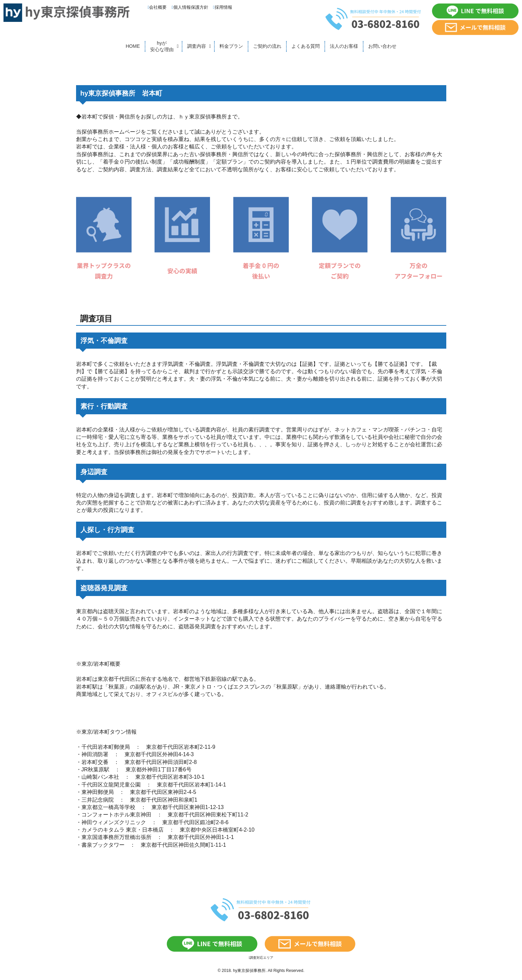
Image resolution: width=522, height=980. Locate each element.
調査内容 (197, 46)
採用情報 (223, 7)
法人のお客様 (344, 46)
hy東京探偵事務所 (249, 971)
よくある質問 (306, 46)
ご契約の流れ (267, 46)
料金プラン (231, 46)
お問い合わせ (382, 46)
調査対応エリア (261, 958)
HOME (133, 46)
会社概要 (157, 7)
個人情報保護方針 (190, 7)
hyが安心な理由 (162, 46)
